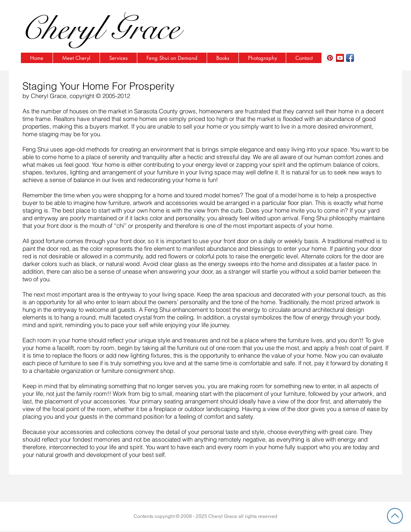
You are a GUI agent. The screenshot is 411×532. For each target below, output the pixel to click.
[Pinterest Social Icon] (330, 58)
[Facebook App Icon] (350, 58)
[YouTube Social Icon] (340, 58)
